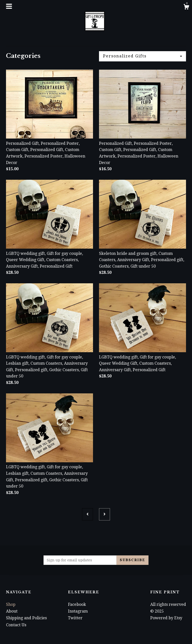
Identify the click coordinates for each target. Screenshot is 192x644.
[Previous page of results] (87, 514)
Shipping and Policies (26, 618)
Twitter (75, 618)
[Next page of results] (104, 514)
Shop (11, 604)
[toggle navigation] (9, 6)
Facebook (77, 604)
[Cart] (186, 7)
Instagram (78, 611)
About (12, 611)
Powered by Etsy (166, 618)
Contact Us (16, 625)
